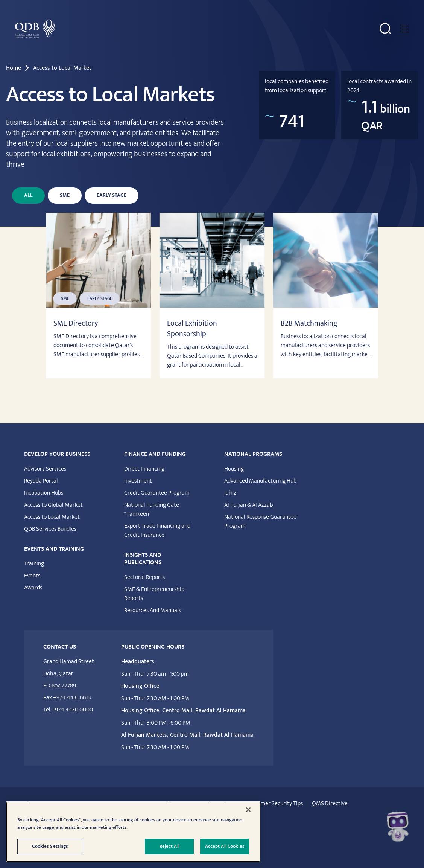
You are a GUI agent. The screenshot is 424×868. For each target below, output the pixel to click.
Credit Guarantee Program (157, 505)
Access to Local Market (52, 529)
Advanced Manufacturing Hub (260, 493)
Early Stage (112, 207)
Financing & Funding (163, 36)
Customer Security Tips (275, 815)
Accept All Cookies (225, 846)
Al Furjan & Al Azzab (248, 517)
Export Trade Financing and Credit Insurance (157, 542)
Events (32, 588)
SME (65, 207)
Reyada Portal (41, 493)
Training (34, 576)
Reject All (169, 846)
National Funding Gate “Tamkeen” (152, 521)
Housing (234, 481)
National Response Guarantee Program (260, 533)
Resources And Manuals (153, 622)
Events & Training (224, 36)
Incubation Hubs (44, 505)
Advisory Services (45, 481)
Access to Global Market (53, 517)
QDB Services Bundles (50, 541)
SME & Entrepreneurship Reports (154, 606)
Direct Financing (144, 481)
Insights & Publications (276, 40)
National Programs (353, 36)
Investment (138, 493)
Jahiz (230, 505)
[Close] (248, 810)
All (28, 207)
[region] (133, 832)
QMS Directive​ (330, 815)
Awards (33, 600)
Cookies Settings (50, 846)
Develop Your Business (97, 36)
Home (14, 80)
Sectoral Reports (144, 589)
